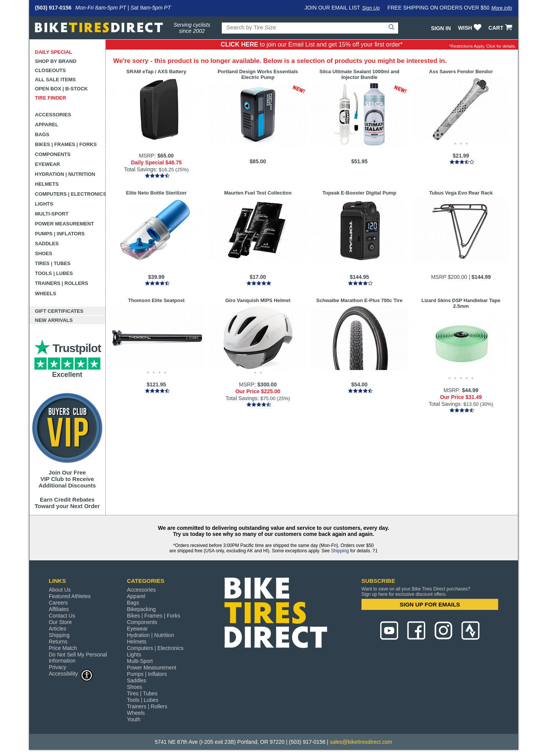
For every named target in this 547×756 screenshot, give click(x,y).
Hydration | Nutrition (65, 174)
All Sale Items (56, 80)
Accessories (53, 115)
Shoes (44, 253)
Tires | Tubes (53, 263)
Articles (58, 629)
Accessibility (71, 673)
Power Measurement (65, 224)
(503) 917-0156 (53, 8)
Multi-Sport (52, 214)
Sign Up (371, 8)
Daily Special (54, 52)
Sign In (441, 28)
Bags (42, 134)
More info (502, 8)
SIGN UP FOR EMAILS (430, 604)
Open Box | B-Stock (61, 89)
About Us (60, 590)
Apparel (47, 125)
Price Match (63, 648)
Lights (44, 204)
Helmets (47, 184)
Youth (133, 719)
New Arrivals (54, 320)
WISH (470, 28)
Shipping (340, 551)
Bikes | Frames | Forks (66, 144)
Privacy (58, 667)
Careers (58, 603)
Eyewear (48, 164)
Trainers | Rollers (62, 283)
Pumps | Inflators (60, 234)
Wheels (46, 294)
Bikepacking (141, 609)
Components (53, 154)
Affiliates (59, 609)
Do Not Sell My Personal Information (78, 658)
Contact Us (62, 616)
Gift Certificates (59, 311)
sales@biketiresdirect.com (361, 742)
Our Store (61, 622)
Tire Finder (51, 98)
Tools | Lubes (54, 273)
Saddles (47, 244)
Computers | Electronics (70, 194)
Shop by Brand (56, 61)
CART (501, 28)
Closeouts (51, 70)
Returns (58, 642)
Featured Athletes (70, 596)
